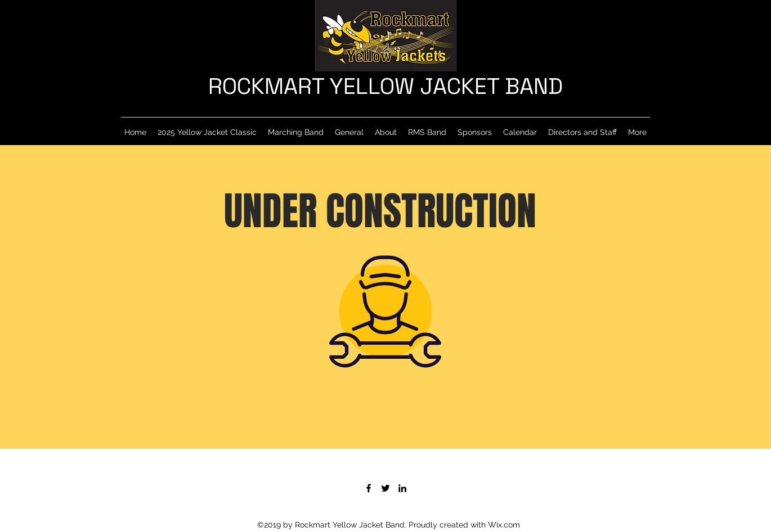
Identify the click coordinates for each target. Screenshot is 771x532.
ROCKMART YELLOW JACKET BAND (385, 86)
